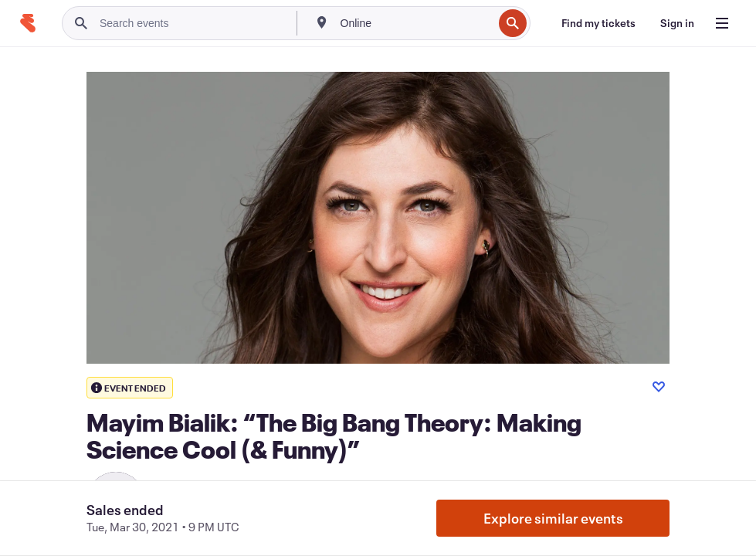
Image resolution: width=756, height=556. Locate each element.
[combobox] (415, 23)
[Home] (28, 23)
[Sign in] (677, 23)
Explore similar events (553, 518)
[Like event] (659, 387)
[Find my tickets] (598, 23)
